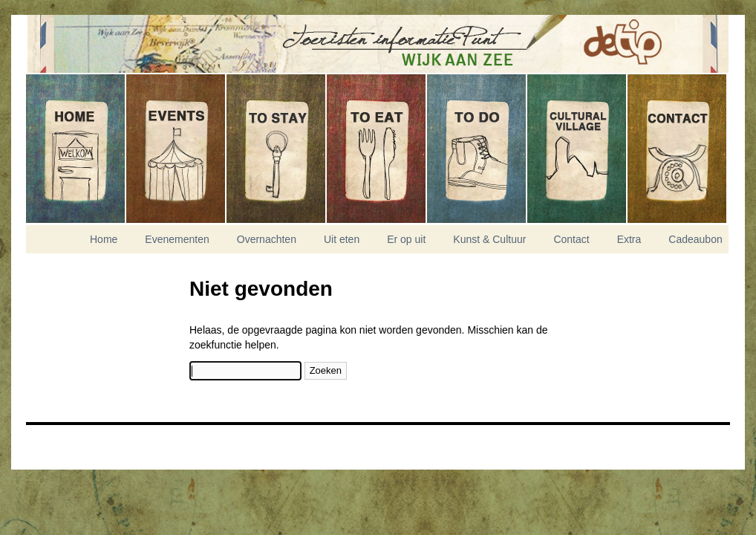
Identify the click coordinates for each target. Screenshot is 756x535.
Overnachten (277, 149)
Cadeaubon (695, 239)
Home (76, 149)
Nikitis (63, 442)
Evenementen (176, 149)
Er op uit (477, 149)
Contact (677, 149)
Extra (629, 239)
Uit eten (377, 149)
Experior (63, 451)
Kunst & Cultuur (577, 149)
